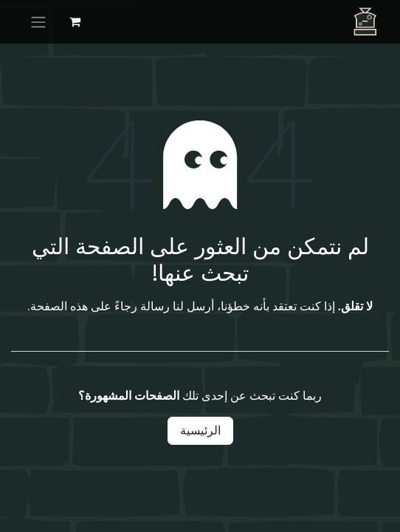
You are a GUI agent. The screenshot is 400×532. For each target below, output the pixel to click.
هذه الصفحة (59, 306)
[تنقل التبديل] (38, 22)
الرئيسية (200, 430)
